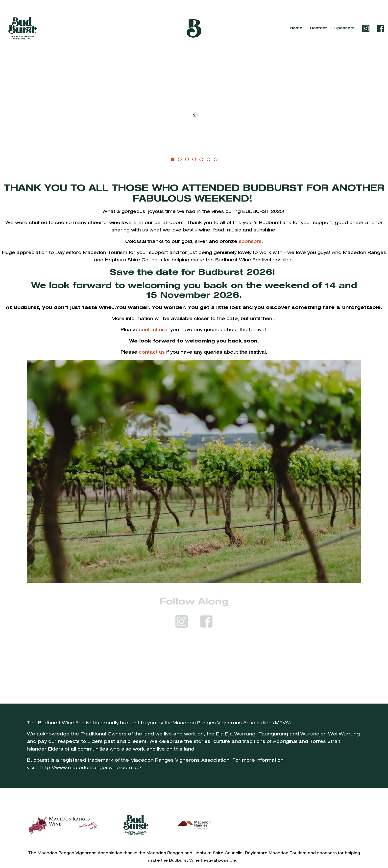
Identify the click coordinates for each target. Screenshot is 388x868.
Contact (318, 28)
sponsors (250, 242)
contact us (152, 330)
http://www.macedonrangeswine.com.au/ (91, 768)
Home (296, 28)
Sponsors (344, 28)
